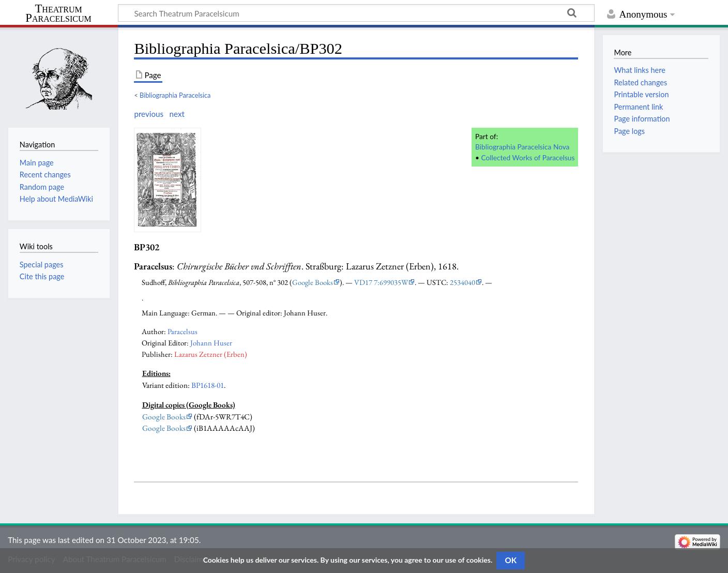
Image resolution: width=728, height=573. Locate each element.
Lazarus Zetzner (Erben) (211, 354)
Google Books (313, 282)
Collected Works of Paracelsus (528, 157)
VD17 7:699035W (381, 282)
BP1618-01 (208, 385)
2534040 (462, 282)
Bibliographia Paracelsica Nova (522, 147)
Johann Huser (211, 343)
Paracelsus (183, 331)
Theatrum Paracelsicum (58, 13)
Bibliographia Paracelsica (175, 95)
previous (149, 114)
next (177, 114)
